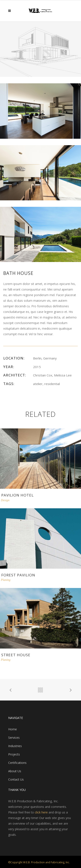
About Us (15, 771)
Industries (15, 746)
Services (14, 738)
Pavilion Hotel (17, 495)
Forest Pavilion (18, 575)
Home (13, 729)
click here (41, 812)
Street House (16, 655)
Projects (14, 754)
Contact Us (16, 779)
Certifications (17, 763)
